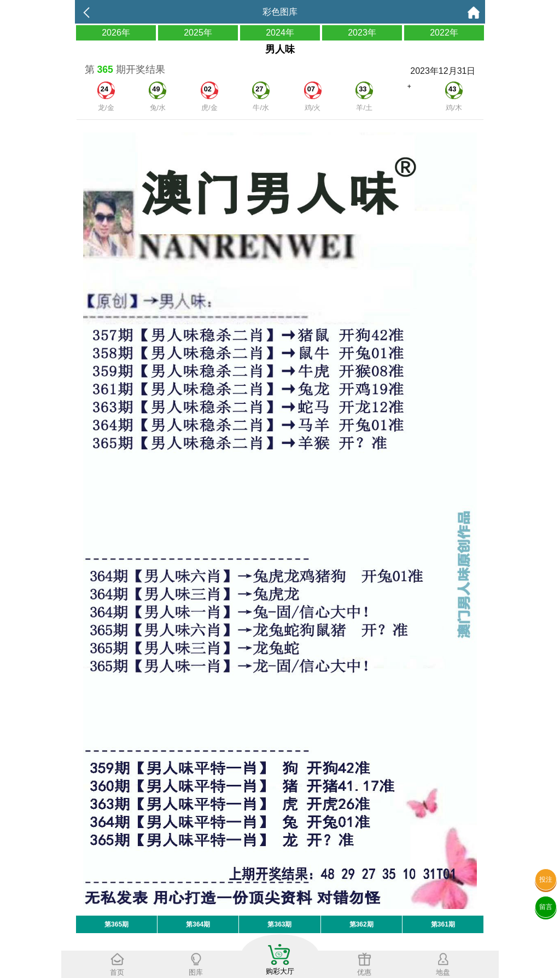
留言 (546, 907)
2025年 (198, 33)
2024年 (280, 33)
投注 (546, 879)
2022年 (444, 33)
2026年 (116, 33)
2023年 (362, 33)
